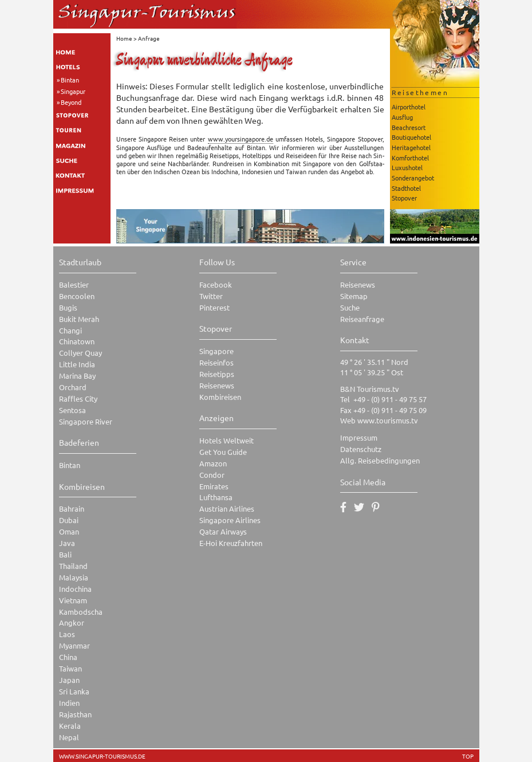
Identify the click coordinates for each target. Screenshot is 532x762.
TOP (468, 756)
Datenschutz (361, 449)
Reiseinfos (216, 362)
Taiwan (70, 668)
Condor (212, 475)
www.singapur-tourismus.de (102, 756)
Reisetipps (217, 374)
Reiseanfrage (362, 319)
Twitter (211, 296)
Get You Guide (223, 452)
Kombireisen (220, 397)
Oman (69, 531)
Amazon (213, 463)
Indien (69, 703)
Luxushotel (407, 167)
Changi (70, 330)
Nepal (69, 737)
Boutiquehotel (411, 137)
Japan (69, 680)
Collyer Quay (80, 353)
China (68, 657)
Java (67, 543)
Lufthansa (216, 497)
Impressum (359, 437)
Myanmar (74, 645)
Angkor (72, 622)
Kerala (70, 726)
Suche (350, 307)
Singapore (216, 351)
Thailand (73, 566)
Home (124, 38)
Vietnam (73, 600)
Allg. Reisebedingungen (380, 460)
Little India (77, 364)
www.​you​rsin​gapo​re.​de (241, 139)
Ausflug (402, 117)
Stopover (404, 198)
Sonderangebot (413, 178)
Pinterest (214, 307)
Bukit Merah (79, 319)
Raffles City (78, 398)
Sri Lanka (74, 691)
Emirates (214, 486)
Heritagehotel (411, 147)
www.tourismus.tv (388, 420)
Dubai (69, 520)
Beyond (71, 102)
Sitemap (354, 296)
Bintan (70, 80)
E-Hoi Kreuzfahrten (231, 543)
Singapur (73, 91)
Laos (67, 634)
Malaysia (74, 577)
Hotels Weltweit (226, 440)
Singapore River (86, 421)
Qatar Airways (223, 531)
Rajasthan (75, 714)
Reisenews (217, 385)
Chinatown (77, 341)
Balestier (74, 284)
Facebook (216, 284)
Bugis (68, 307)
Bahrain (72, 508)
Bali (65, 554)
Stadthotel (406, 188)
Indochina (75, 589)
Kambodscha (81, 612)
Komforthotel (410, 158)
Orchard (73, 387)
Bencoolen (77, 296)
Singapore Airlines (230, 520)
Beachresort (409, 127)
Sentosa (72, 410)
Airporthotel (409, 107)
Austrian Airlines (227, 508)
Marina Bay (77, 376)
